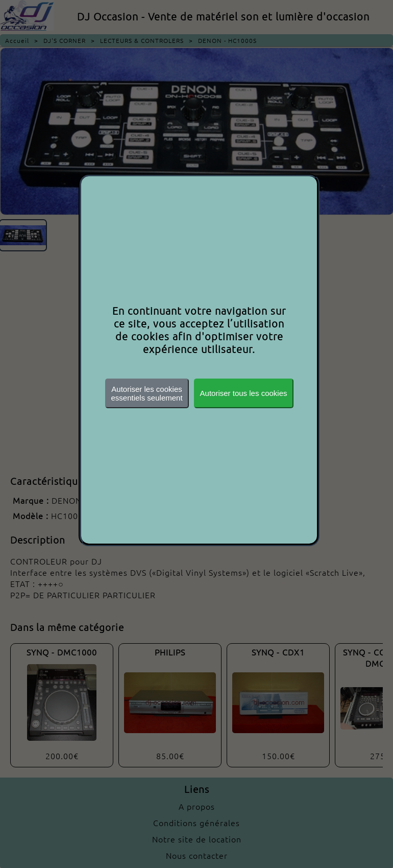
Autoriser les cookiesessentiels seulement (147, 393)
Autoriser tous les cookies (244, 393)
